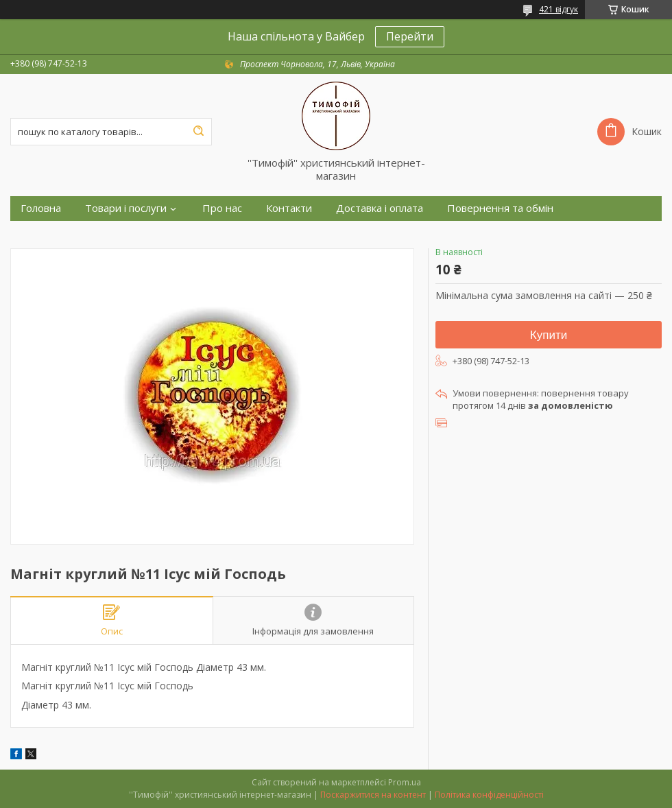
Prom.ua (405, 782)
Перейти (410, 36)
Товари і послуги (126, 208)
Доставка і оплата (380, 208)
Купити (549, 335)
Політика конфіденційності (489, 795)
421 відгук (559, 9)
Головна (41, 208)
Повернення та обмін (500, 208)
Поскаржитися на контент (373, 795)
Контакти (289, 208)
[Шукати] (198, 132)
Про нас (222, 208)
